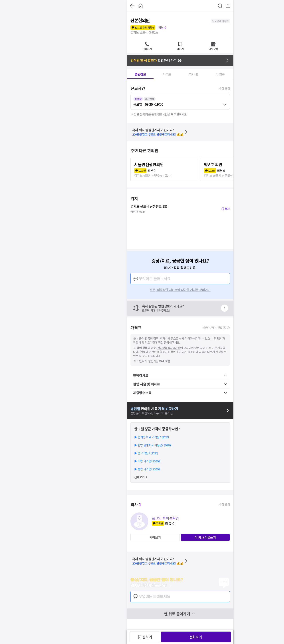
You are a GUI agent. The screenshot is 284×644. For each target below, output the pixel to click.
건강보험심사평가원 (169, 348)
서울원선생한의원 (149, 164)
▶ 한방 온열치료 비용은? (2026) (153, 445)
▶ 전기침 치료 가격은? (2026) (151, 437)
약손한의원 (213, 164)
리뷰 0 (162, 28)
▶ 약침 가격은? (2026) (147, 461)
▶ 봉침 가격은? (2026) (147, 469)
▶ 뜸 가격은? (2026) (146, 453)
